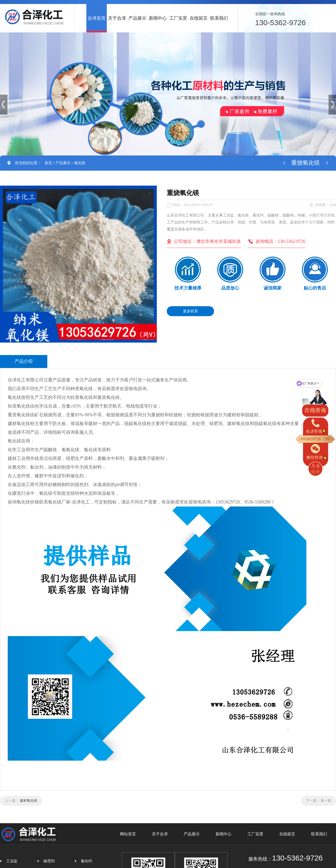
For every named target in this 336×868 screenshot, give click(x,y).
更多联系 (190, 311)
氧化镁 (80, 163)
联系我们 (219, 18)
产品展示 (137, 18)
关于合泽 (117, 18)
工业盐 (12, 861)
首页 (48, 163)
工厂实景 (178, 18)
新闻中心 (158, 18)
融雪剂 (49, 861)
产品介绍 (24, 361)
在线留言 (199, 18)
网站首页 (128, 834)
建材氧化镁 (29, 801)
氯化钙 (86, 861)
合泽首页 (97, 18)
